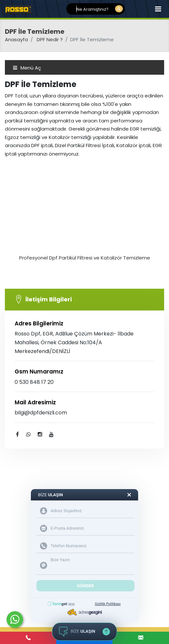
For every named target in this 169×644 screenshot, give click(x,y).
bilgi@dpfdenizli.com (41, 413)
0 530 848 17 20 (34, 382)
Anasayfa (16, 39)
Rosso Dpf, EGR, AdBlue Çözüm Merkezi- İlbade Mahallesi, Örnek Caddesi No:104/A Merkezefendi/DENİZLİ (74, 342)
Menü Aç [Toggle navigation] (27, 68)
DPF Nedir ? (50, 39)
